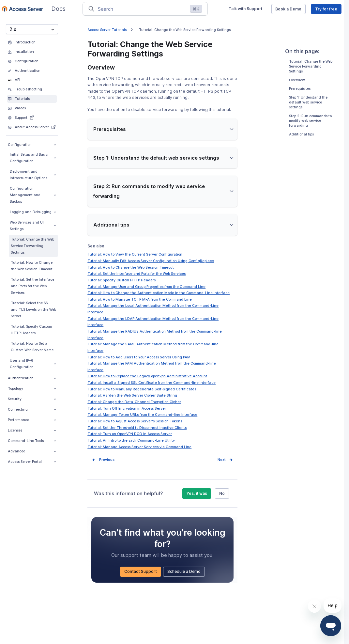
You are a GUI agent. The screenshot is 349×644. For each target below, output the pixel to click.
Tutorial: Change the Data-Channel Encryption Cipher (134, 402)
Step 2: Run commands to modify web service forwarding (310, 121)
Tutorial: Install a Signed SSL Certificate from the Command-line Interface (152, 383)
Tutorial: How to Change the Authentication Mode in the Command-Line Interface (159, 293)
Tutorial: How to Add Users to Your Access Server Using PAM (139, 357)
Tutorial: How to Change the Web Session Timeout (32, 266)
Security (32, 399)
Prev (103, 460)
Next (222, 460)
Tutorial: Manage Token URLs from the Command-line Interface (142, 415)
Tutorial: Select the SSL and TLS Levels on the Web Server (33, 310)
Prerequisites (300, 89)
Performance (32, 420)
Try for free (326, 9)
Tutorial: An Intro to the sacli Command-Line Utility (131, 440)
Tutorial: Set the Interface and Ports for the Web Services (32, 286)
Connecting (32, 409)
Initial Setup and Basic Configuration (33, 158)
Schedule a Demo (184, 571)
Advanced (32, 451)
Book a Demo (288, 9)
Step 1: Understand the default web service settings (308, 102)
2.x (32, 29)
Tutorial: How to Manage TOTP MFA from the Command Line (140, 299)
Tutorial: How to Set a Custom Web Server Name (32, 347)
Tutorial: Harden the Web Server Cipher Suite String (132, 395)
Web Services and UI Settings (33, 226)
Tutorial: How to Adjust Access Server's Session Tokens (135, 421)
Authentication (32, 378)
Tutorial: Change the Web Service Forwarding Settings (32, 246)
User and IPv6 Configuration (33, 364)
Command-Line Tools (32, 441)
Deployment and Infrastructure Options (33, 175)
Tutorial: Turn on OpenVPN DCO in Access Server (130, 434)
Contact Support (141, 571)
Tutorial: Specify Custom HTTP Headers (31, 330)
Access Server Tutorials (107, 30)
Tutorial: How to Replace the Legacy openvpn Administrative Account (147, 376)
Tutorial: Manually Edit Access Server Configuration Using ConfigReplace (151, 261)
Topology (32, 389)
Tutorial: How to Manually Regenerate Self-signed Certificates (142, 389)
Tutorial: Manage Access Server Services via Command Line (139, 447)
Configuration (32, 145)
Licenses (32, 430)
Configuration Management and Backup (33, 195)
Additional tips (301, 134)
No (222, 493)
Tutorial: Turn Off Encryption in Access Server (127, 408)
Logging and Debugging (33, 212)
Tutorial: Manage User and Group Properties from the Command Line (146, 287)
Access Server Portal (32, 462)
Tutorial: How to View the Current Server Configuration (135, 254)
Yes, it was (197, 493)
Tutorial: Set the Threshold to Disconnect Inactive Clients (137, 428)
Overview (297, 80)
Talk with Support (245, 9)
